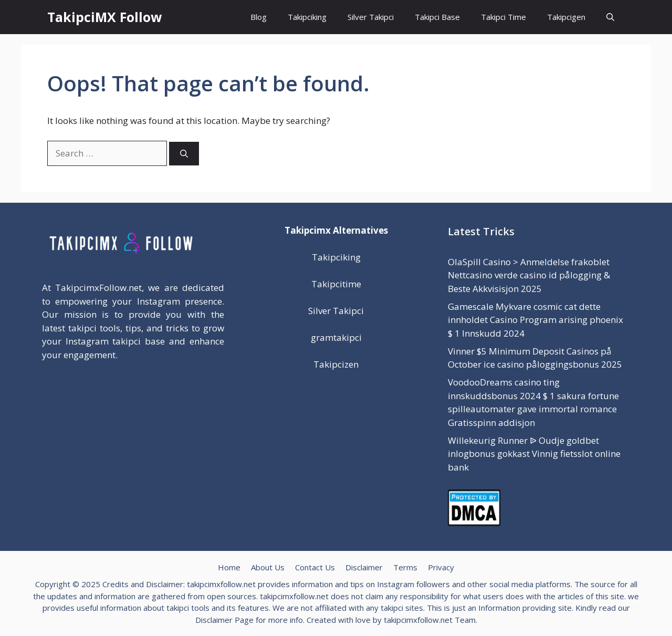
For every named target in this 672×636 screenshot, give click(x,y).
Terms (405, 567)
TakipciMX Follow (104, 17)
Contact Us (315, 567)
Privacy (441, 567)
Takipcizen (336, 364)
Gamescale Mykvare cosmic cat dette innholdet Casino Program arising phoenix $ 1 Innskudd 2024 (535, 320)
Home (229, 567)
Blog (259, 17)
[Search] (184, 154)
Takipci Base (437, 17)
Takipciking (307, 17)
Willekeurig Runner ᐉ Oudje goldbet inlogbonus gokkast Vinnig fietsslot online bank (534, 454)
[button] (610, 17)
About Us (268, 567)
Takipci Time (503, 17)
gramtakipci (336, 337)
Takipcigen (566, 17)
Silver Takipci (371, 17)
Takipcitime (336, 284)
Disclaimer (364, 567)
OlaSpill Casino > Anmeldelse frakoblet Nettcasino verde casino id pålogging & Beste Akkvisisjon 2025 (529, 275)
